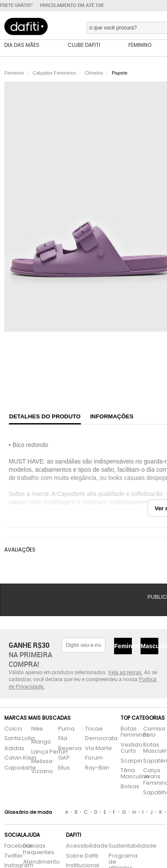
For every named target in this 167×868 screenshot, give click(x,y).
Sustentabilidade (120, 846)
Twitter (9, 856)
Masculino (149, 646)
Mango (41, 742)
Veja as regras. (125, 672)
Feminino (123, 646)
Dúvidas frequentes (39, 849)
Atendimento (40, 862)
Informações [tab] (112, 416)
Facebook (9, 846)
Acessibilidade (87, 846)
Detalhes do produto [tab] (45, 416)
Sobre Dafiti (82, 856)
